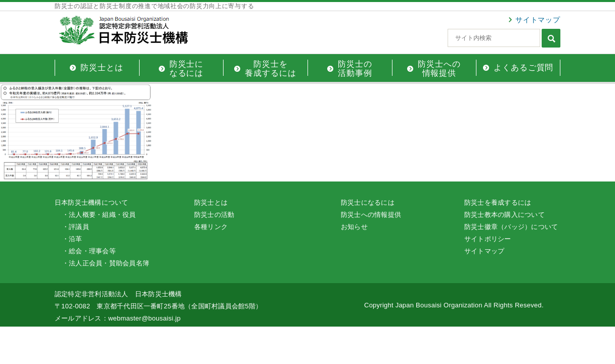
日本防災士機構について (92, 202)
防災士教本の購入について (504, 215)
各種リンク (211, 227)
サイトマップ (538, 20)
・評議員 (76, 227)
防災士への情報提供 (371, 215)
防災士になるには (368, 202)
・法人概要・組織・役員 (99, 215)
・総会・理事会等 (89, 251)
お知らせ (354, 227)
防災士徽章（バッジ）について (511, 227)
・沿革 (72, 239)
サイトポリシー (488, 239)
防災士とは (211, 202)
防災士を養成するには (498, 202)
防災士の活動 (214, 215)
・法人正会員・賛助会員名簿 (106, 263)
